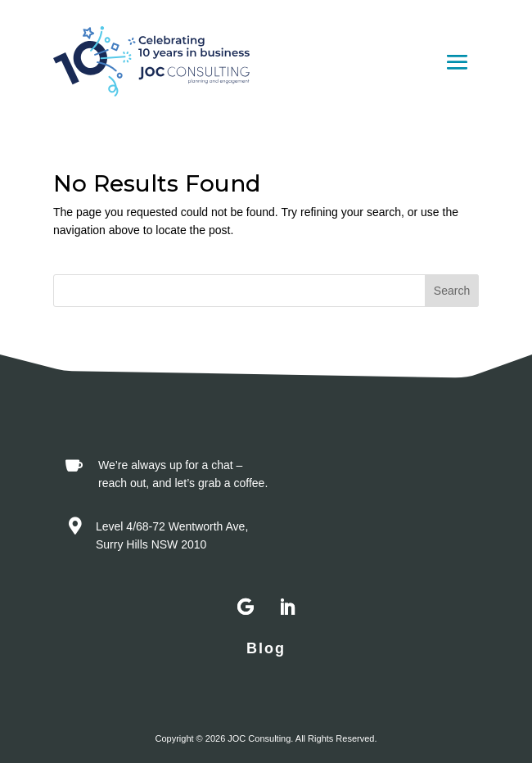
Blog (266, 648)
